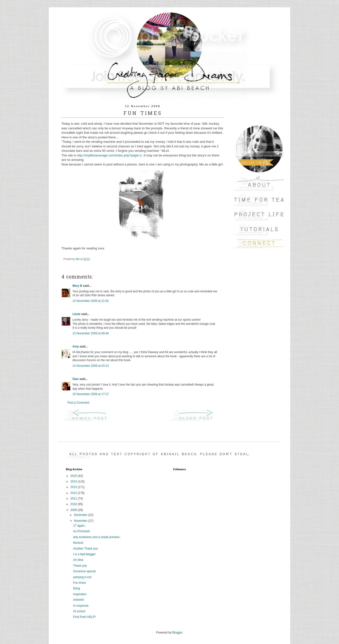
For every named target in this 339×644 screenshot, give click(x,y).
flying (77, 588)
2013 (74, 487)
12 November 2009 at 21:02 (91, 301)
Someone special (84, 571)
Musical (78, 543)
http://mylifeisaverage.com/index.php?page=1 (110, 155)
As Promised (81, 531)
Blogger (177, 633)
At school (79, 611)
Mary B (77, 286)
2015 (74, 476)
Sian (75, 379)
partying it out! (82, 577)
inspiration (80, 594)
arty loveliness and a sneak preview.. (97, 537)
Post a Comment (78, 403)
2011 (74, 499)
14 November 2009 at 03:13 (91, 366)
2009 (74, 510)
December (81, 515)
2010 (74, 504)
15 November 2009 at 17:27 (91, 394)
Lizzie (76, 314)
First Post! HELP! (84, 617)
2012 (74, 493)
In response (81, 606)
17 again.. (80, 526)
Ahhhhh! (79, 600)
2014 (74, 481)
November (81, 521)
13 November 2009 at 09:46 (91, 333)
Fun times (80, 583)
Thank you (80, 566)
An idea (78, 560)
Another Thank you (85, 549)
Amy (76, 347)
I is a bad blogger (84, 554)
